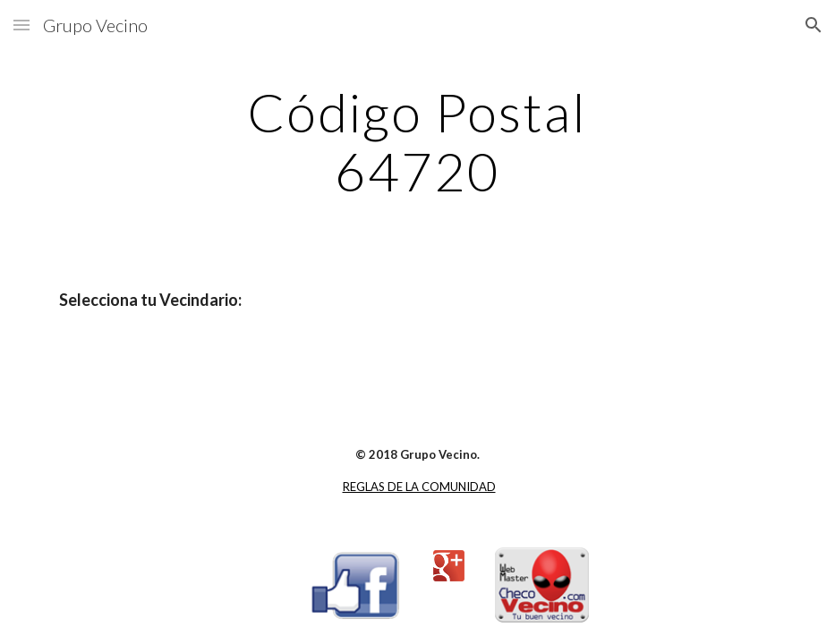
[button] (21, 25)
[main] (417, 141)
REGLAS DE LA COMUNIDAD (419, 487)
